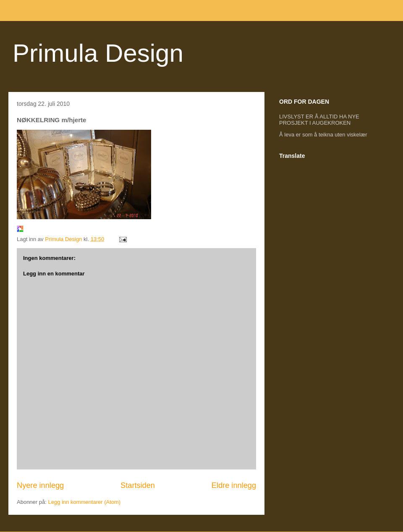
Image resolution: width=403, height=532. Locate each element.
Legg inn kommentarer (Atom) (84, 502)
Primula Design (98, 53)
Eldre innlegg (234, 485)
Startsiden (138, 485)
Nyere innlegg (40, 485)
